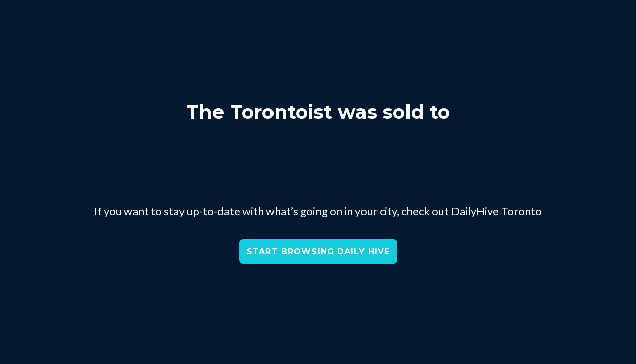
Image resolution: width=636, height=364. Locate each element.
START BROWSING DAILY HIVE (318, 252)
